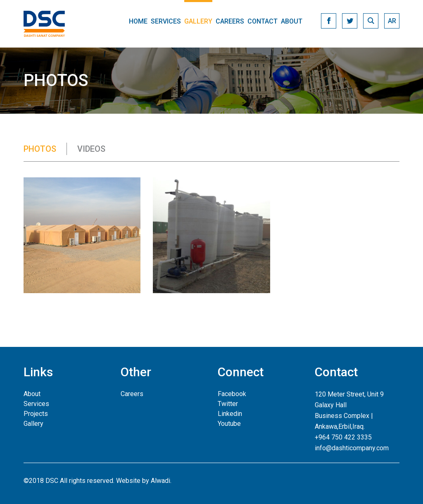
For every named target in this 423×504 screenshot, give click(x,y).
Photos (40, 149)
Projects (36, 414)
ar (392, 21)
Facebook (232, 394)
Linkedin (230, 414)
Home (138, 21)
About (292, 21)
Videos (91, 149)
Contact (263, 21)
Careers (230, 21)
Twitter (228, 404)
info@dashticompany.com (352, 448)
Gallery (198, 21)
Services (166, 21)
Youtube (229, 424)
